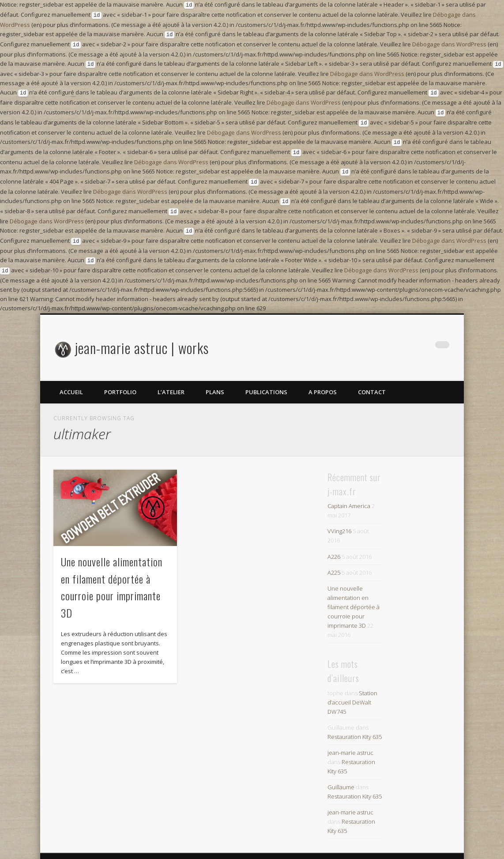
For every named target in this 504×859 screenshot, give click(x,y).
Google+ (424, 332)
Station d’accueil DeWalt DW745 (352, 686)
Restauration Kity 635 (355, 721)
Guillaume (341, 771)
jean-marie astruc (350, 737)
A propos (323, 376)
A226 (334, 541)
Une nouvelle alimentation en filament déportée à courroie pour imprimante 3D (354, 591)
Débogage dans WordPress (449, 41)
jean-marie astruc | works (142, 332)
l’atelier (171, 376)
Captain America (349, 490)
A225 (334, 557)
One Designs (433, 848)
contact (372, 376)
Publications (266, 376)
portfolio (120, 376)
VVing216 (339, 515)
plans (215, 376)
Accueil (71, 376)
